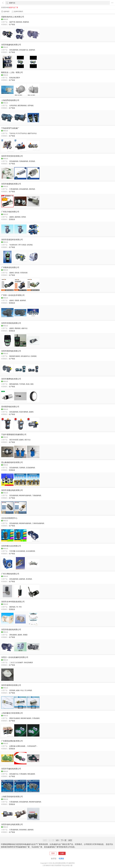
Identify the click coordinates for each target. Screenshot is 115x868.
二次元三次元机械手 (16, 662)
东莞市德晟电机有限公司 (11, 184)
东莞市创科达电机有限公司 (12, 824)
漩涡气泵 (12, 22)
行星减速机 (36, 718)
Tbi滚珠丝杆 (13, 245)
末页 (70, 840)
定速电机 (34, 356)
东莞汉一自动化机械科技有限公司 (15, 657)
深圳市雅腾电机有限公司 (11, 379)
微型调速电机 (22, 105)
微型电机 (12, 607)
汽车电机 (22, 384)
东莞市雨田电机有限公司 (11, 351)
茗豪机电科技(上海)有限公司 (13, 17)
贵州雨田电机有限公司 (10, 407)
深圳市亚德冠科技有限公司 (12, 240)
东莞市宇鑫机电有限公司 (11, 769)
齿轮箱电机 (23, 830)
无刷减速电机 (24, 161)
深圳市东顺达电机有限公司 (12, 490)
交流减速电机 (31, 468)
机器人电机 (30, 384)
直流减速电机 (14, 161)
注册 (62, 853)
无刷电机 (22, 468)
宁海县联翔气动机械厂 (10, 128)
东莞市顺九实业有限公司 (11, 546)
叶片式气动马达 (21, 133)
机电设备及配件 (15, 78)
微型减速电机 (14, 384)
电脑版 (61, 858)
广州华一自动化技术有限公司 (13, 295)
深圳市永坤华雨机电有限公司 (13, 602)
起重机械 (12, 746)
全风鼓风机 (13, 105)
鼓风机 (24, 217)
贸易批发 (12, 219)
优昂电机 (31, 105)
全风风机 (30, 245)
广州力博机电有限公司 (10, 574)
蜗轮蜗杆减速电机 (25, 495)
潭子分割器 (22, 245)
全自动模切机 (31, 551)
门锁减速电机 (37, 495)
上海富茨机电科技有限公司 (12, 797)
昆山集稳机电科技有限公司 (12, 462)
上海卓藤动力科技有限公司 (12, 713)
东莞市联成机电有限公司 (11, 630)
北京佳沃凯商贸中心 (9, 518)
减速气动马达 (32, 133)
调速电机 (18, 328)
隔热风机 (19, 22)
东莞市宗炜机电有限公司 (11, 323)
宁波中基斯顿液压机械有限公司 (14, 434)
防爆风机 (26, 22)
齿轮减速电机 (14, 50)
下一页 (64, 840)
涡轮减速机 (13, 635)
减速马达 (24, 328)
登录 (53, 853)
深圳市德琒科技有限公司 (11, 685)
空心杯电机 (28, 690)
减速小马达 (20, 690)
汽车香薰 (12, 551)
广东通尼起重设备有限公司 (12, 741)
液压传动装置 (14, 440)
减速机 (12, 217)
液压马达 (27, 440)
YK (17, 607)
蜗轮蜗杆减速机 (15, 356)
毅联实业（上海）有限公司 (12, 72)
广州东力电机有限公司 (10, 212)
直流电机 (32, 161)
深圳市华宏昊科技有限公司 (12, 156)
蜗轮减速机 (31, 774)
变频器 (17, 300)
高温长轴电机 (24, 412)
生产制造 (12, 24)
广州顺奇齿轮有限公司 (10, 267)
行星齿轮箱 (24, 273)
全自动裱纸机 (21, 551)
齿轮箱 (17, 273)
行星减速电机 (14, 189)
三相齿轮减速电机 (38, 523)
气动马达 (12, 133)
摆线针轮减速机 (15, 718)
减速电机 (32, 50)
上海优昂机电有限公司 (10, 100)
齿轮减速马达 (24, 50)
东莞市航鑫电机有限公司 (11, 45)
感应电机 (32, 189)
